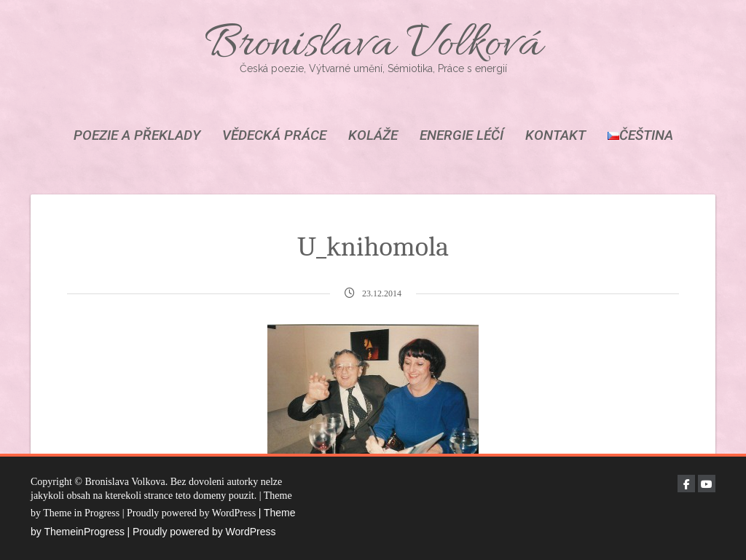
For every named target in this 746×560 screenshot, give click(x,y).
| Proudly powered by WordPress (201, 532)
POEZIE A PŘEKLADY (137, 135)
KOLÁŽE (373, 135)
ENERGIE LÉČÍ (462, 135)
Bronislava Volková (373, 46)
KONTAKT (555, 135)
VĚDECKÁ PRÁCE (274, 135)
